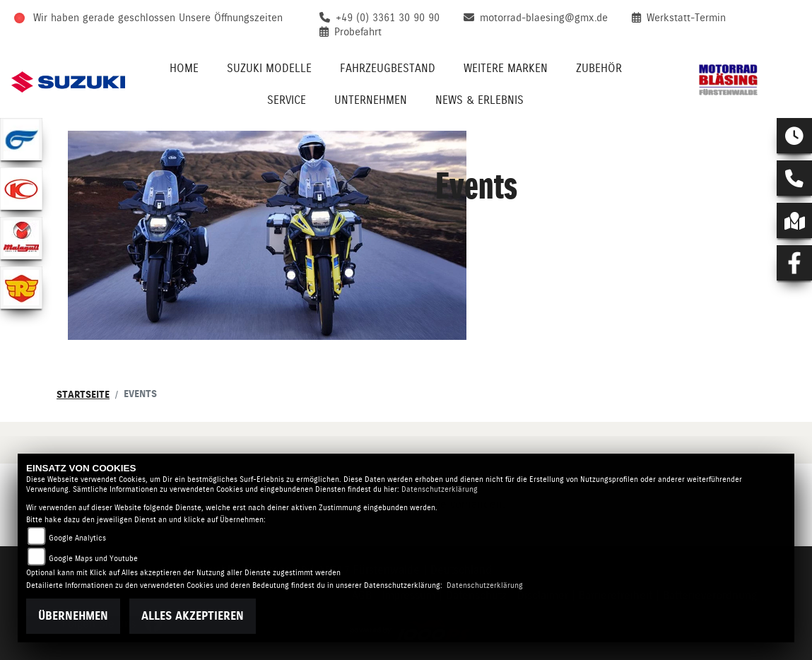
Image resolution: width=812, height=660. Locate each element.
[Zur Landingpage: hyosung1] (21, 139)
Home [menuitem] (184, 68)
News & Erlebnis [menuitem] (479, 100)
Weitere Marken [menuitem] (506, 68)
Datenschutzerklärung (440, 489)
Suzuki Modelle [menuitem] (269, 68)
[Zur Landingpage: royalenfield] (21, 288)
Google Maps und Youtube (93, 559)
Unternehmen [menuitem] (371, 100)
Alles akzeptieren (193, 616)
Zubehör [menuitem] (599, 68)
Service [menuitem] (287, 100)
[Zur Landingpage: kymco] (21, 189)
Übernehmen (73, 616)
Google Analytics (77, 538)
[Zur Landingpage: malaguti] (21, 238)
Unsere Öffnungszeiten (231, 18)
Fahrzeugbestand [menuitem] (388, 68)
